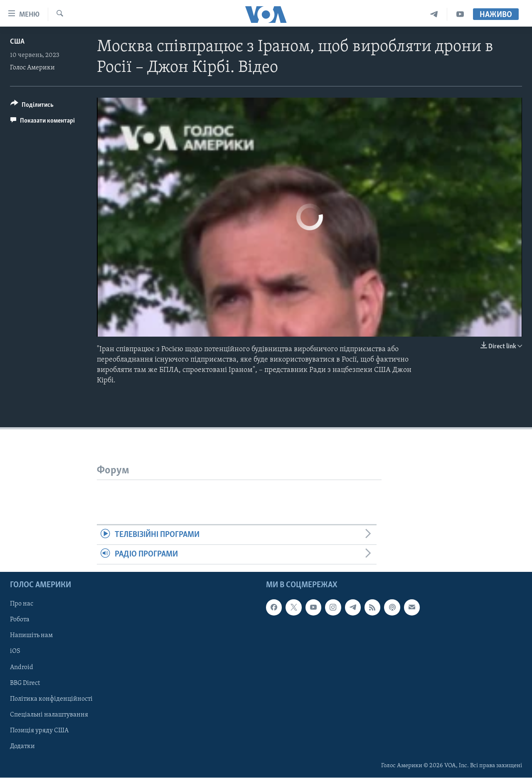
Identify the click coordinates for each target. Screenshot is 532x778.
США (17, 42)
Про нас (22, 604)
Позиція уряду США (39, 731)
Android (22, 667)
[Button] (32, 106)
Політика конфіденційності (51, 699)
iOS (15, 652)
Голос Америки (32, 68)
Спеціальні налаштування (49, 715)
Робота (20, 620)
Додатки (22, 746)
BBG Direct (25, 683)
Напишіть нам (31, 636)
